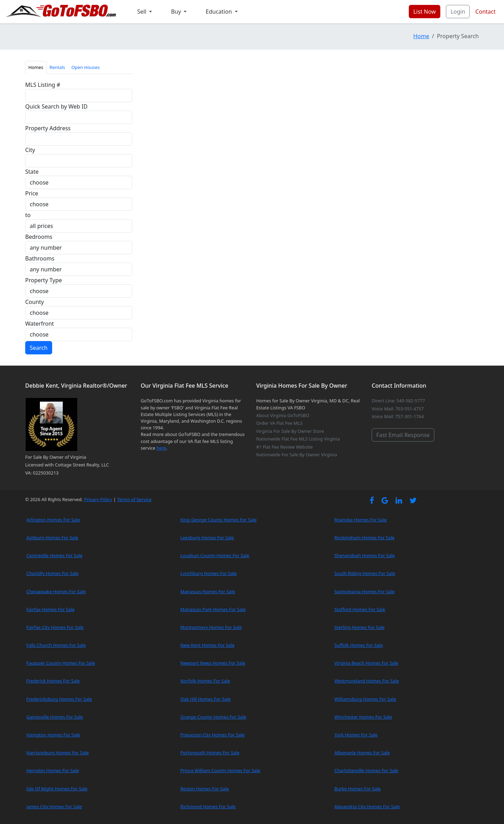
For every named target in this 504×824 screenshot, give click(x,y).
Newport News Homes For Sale (213, 663)
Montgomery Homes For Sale (211, 627)
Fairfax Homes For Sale (50, 609)
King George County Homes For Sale (218, 520)
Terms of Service (134, 499)
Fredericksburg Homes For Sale (59, 699)
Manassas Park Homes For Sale (213, 609)
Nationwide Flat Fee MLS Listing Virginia (298, 439)
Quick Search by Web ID (56, 106)
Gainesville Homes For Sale (55, 717)
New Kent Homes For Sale (207, 645)
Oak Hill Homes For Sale (205, 699)
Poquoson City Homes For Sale (212, 735)
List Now (425, 12)
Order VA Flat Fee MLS (279, 423)
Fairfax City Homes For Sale (55, 627)
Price (32, 193)
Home (421, 36)
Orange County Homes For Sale (213, 717)
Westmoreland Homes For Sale (367, 681)
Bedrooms (39, 237)
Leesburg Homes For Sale (207, 538)
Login (458, 12)
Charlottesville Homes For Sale (366, 770)
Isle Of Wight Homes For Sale (57, 789)
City (30, 150)
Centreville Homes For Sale (54, 555)
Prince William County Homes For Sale (220, 770)
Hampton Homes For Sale (53, 735)
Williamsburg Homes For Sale (365, 699)
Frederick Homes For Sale (53, 681)
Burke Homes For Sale (357, 789)
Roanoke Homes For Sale (360, 520)
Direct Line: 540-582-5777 (398, 401)
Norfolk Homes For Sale (205, 681)
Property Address (48, 128)
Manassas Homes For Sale (208, 591)
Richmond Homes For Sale (208, 806)
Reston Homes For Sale (205, 789)
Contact (485, 12)
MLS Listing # (43, 85)
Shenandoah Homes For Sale (365, 555)
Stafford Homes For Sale (360, 609)
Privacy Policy (98, 499)
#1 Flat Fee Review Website (284, 447)
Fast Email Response (403, 435)
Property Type (44, 280)
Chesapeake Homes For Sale (56, 591)
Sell (142, 12)
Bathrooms (40, 258)
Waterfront (40, 324)
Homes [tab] (36, 67)
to (28, 215)
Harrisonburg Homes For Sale (57, 753)
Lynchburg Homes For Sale (208, 573)
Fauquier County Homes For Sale (61, 663)
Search (39, 348)
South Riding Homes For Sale (365, 573)
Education (220, 12)
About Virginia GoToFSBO (283, 415)
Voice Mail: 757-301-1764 (398, 416)
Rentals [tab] (57, 67)
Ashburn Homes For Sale (52, 538)
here (161, 448)
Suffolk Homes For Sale (359, 645)
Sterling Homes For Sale (359, 627)
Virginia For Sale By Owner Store (290, 431)
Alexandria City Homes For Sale (367, 806)
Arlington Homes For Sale (53, 520)
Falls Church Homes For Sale (56, 645)
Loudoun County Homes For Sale (215, 555)
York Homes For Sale (356, 735)
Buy (177, 12)
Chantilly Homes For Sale (52, 573)
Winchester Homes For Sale (363, 717)
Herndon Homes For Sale (52, 770)
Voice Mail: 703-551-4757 (398, 409)
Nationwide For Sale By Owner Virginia (297, 455)
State (32, 172)
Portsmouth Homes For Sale (210, 753)
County (35, 302)
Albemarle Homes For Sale (362, 753)
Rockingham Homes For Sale (364, 538)
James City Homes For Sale (54, 806)
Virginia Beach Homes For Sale (366, 663)
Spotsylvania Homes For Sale (364, 591)
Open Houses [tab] (86, 67)
